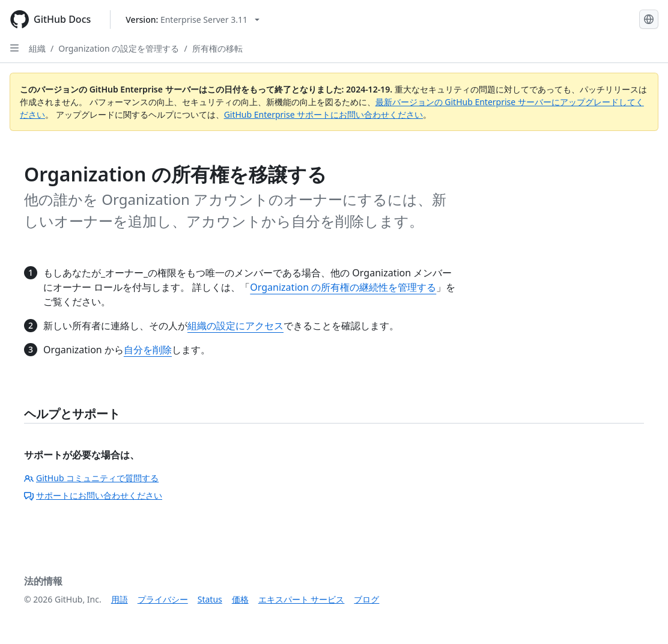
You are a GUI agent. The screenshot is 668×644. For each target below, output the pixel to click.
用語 (120, 599)
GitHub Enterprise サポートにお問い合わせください (324, 114)
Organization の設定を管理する (119, 48)
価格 (240, 599)
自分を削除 (148, 350)
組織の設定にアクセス (235, 326)
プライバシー (163, 599)
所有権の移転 (217, 48)
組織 (37, 48)
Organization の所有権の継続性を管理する (343, 287)
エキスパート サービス (302, 599)
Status (210, 599)
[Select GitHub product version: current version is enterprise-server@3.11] (193, 20)
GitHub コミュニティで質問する (91, 478)
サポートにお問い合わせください (93, 495)
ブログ (366, 599)
